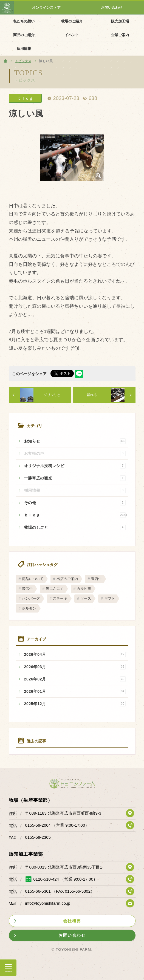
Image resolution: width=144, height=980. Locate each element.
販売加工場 (120, 21)
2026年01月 (75, 691)
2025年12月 (75, 704)
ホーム (5, 61)
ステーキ (60, 598)
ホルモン (29, 608)
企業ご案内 (120, 35)
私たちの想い (24, 21)
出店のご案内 (67, 579)
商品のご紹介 (24, 35)
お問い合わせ (112, 8)
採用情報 (24, 49)
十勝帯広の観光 (75, 478)
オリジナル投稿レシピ (75, 466)
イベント (72, 35)
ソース (86, 598)
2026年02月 (75, 679)
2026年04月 (75, 654)
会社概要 (72, 921)
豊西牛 (96, 579)
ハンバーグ (31, 598)
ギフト (110, 598)
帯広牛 (27, 589)
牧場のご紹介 (72, 21)
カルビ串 (84, 589)
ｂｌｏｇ (76, 515)
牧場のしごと (75, 527)
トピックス (25, 80)
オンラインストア (46, 8)
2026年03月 (75, 667)
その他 (75, 503)
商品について (33, 579)
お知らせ (75, 441)
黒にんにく (55, 589)
